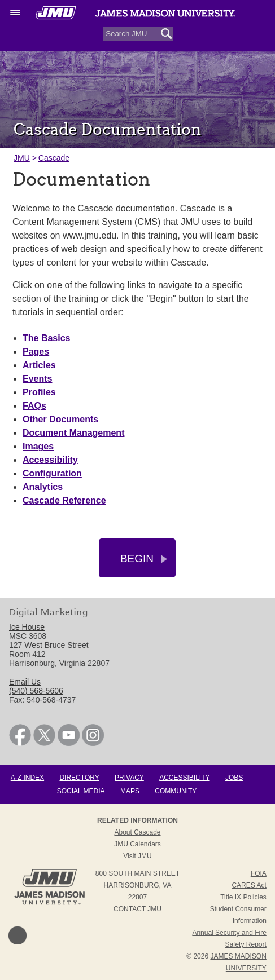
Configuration (52, 473)
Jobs (234, 778)
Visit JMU (137, 856)
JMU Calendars (137, 844)
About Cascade (137, 832)
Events (37, 379)
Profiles (39, 392)
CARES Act (249, 885)
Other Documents (60, 419)
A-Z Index (27, 778)
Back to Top (18, 935)
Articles (39, 365)
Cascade (54, 158)
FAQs (34, 406)
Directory (79, 778)
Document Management (73, 433)
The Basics (46, 338)
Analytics (43, 487)
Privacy (129, 778)
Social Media (81, 791)
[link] (20, 743)
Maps (130, 791)
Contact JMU (137, 909)
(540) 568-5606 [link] (36, 691)
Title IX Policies (243, 897)
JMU (22, 158)
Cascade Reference (64, 500)
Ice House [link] (27, 627)
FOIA (259, 873)
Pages (36, 352)
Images (38, 446)
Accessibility (50, 460)
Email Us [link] (25, 682)
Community (176, 791)
